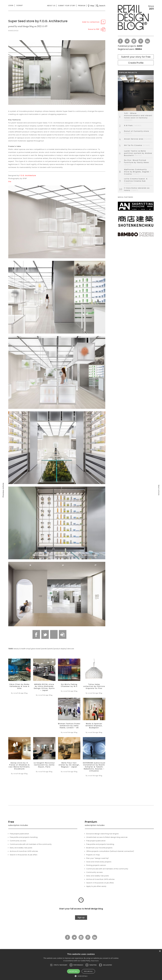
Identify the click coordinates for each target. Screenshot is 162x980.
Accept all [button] (73, 971)
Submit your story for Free (136, 57)
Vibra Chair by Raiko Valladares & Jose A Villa (19, 686)
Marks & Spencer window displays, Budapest (94, 726)
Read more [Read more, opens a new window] (95, 961)
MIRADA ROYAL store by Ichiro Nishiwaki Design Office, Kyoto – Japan (44, 687)
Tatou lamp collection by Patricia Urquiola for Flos (94, 686)
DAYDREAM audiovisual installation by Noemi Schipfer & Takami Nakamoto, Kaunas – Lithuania (94, 767)
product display (60, 649)
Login (11, 5)
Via (10, 181)
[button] (51, 965)
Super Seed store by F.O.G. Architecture (38, 21)
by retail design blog (19, 693)
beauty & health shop (22, 649)
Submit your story (67, 6)
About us (51, 6)
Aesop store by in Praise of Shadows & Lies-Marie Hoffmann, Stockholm (19, 766)
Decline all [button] (88, 971)
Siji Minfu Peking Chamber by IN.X (69, 685)
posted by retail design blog (21, 26)
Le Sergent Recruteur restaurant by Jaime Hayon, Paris (44, 765)
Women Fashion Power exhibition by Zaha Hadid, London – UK (69, 726)
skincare (71, 649)
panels (44, 649)
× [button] (160, 951)
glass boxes (36, 649)
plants (50, 649)
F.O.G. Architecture (28, 175)
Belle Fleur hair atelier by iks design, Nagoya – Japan (69, 765)
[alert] (81, 965)
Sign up (81, 917)
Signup (20, 5)
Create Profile (136, 63)
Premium (82, 6)
